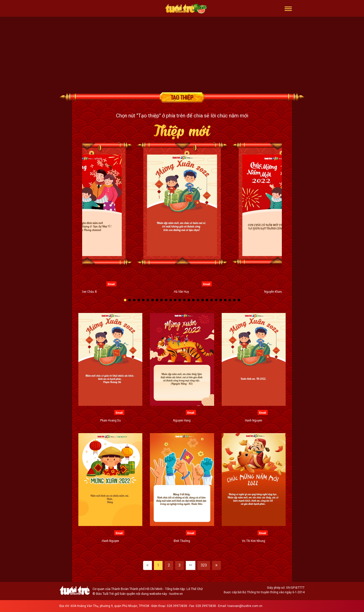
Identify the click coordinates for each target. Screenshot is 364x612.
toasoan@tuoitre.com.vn (245, 606)
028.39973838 (177, 606)
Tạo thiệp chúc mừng (182, 97)
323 (204, 565)
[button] (288, 8)
